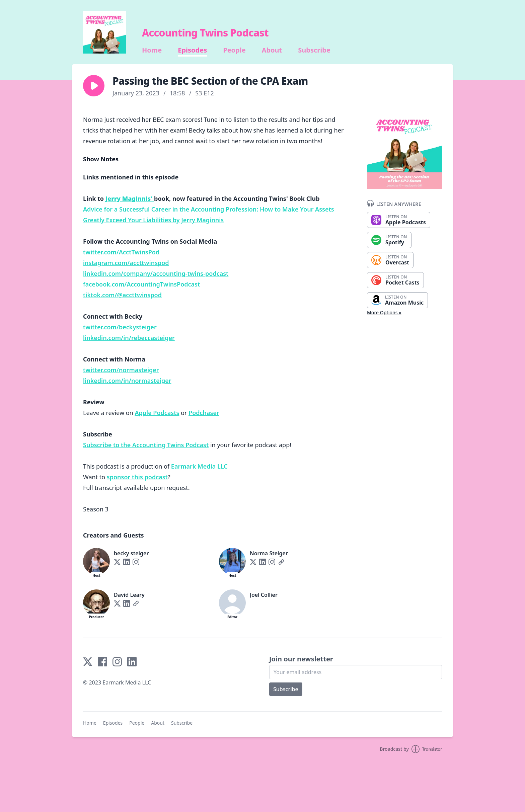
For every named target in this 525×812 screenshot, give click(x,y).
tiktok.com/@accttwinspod (122, 295)
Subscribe (314, 50)
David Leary (129, 595)
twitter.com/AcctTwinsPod (121, 252)
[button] (94, 86)
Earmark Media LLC (199, 466)
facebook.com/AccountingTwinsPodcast (141, 284)
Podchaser (204, 413)
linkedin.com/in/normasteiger (127, 381)
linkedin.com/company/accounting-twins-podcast (156, 273)
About (272, 50)
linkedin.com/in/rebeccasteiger (129, 338)
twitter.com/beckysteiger (120, 327)
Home (152, 50)
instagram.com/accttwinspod (126, 263)
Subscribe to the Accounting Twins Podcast (146, 445)
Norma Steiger (269, 553)
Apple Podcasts (157, 413)
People (234, 50)
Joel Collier (264, 595)
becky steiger (131, 553)
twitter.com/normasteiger (121, 370)
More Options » (384, 312)
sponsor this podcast (137, 477)
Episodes (192, 50)
